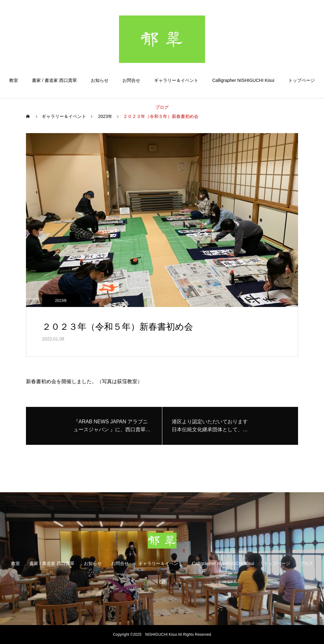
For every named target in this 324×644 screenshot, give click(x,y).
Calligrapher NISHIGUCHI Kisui (243, 80)
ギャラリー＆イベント (176, 80)
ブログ (162, 107)
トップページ (302, 80)
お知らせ (100, 80)
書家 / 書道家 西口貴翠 (54, 80)
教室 (14, 80)
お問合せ (131, 80)
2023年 (61, 301)
